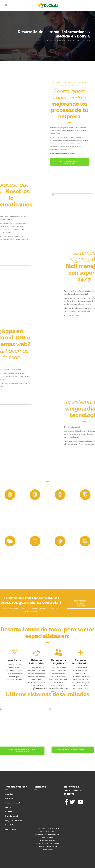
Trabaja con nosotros (14, 803)
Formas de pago (12, 829)
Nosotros (9, 799)
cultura (8, 807)
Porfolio (9, 812)
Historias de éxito (12, 816)
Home (44, 40)
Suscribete (10, 825)
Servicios (9, 794)
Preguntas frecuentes (14, 821)
